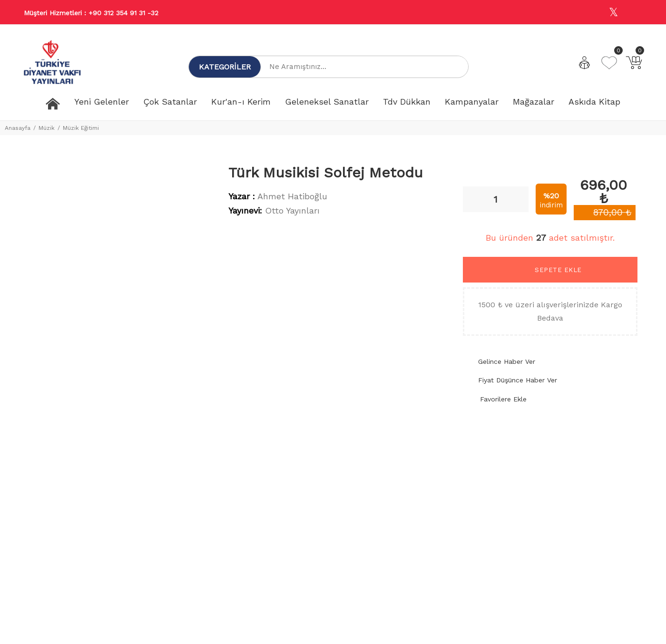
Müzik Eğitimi (81, 128)
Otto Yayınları (292, 210)
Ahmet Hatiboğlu (292, 196)
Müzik (47, 128)
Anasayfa (18, 128)
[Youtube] (634, 13)
